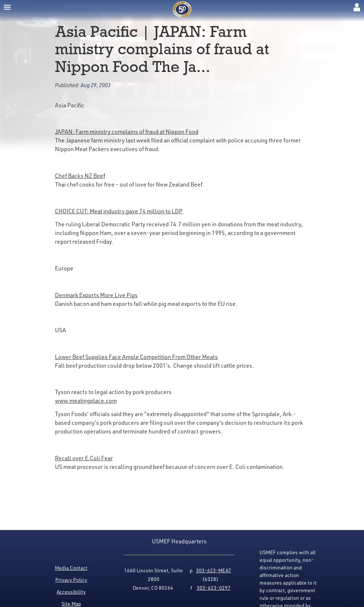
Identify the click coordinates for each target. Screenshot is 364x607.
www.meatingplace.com (86, 401)
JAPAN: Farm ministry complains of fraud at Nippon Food (127, 132)
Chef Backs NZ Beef (80, 176)
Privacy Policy (71, 580)
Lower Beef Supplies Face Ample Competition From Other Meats (136, 357)
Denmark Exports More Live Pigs (96, 295)
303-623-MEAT (214, 570)
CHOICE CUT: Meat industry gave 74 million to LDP (119, 211)
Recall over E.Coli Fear (84, 458)
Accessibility (71, 592)
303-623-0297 (214, 588)
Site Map (71, 604)
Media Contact (71, 568)
